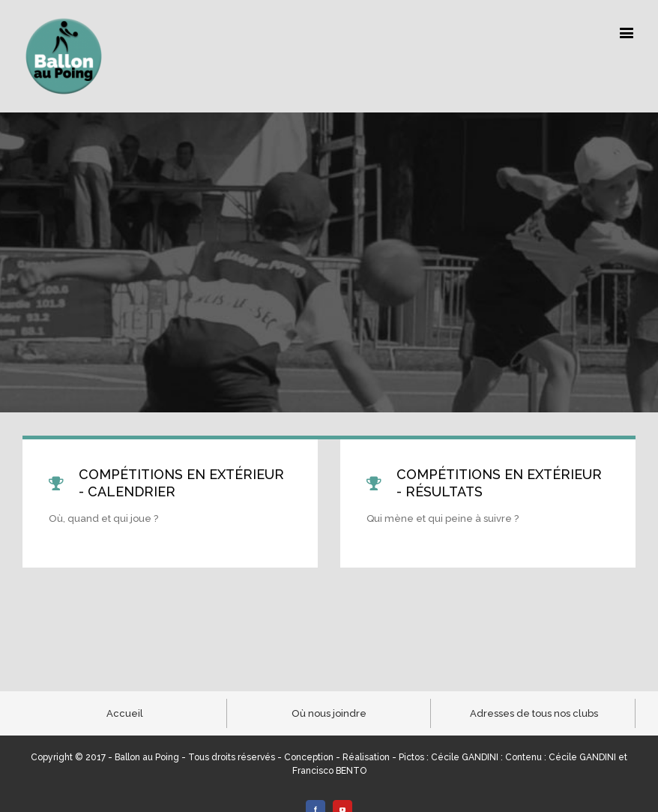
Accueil (125, 713)
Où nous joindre (329, 713)
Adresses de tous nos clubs (534, 713)
